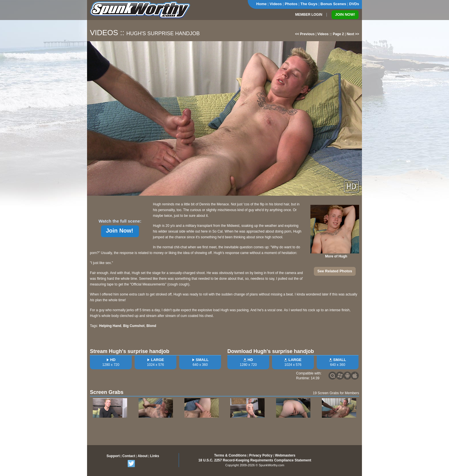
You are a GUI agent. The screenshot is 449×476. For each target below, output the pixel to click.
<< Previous (305, 34)
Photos (291, 4)
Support (113, 456)
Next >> (353, 34)
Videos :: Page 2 (330, 34)
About (143, 456)
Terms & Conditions (230, 455)
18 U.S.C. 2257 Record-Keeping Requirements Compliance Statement (255, 460)
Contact (129, 456)
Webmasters (285, 455)
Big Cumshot (134, 326)
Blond (151, 326)
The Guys (309, 4)
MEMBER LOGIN (309, 15)
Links (154, 456)
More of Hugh (336, 256)
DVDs (354, 4)
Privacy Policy (261, 455)
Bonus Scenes (333, 4)
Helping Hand (110, 326)
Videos (276, 4)
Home (261, 4)
